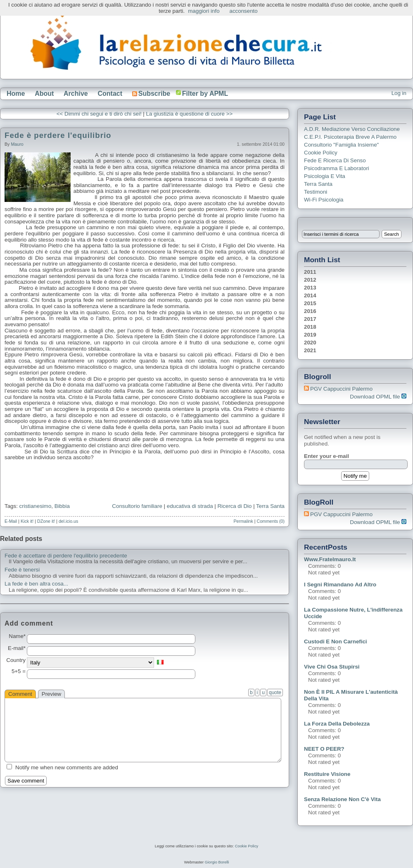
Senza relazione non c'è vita (342, 799)
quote (275, 693)
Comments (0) (271, 521)
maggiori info (204, 11)
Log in (399, 93)
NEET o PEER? (324, 749)
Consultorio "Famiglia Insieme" (341, 145)
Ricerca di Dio (234, 506)
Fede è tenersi (22, 570)
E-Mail (11, 521)
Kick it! (27, 521)
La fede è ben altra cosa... (36, 584)
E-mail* (17, 648)
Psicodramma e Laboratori (337, 168)
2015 (310, 303)
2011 (310, 272)
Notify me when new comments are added (67, 767)
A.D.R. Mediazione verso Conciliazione (352, 129)
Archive (76, 94)
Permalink (243, 521)
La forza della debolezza (337, 724)
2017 (310, 319)
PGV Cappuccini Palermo (341, 389)
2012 (310, 280)
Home (16, 94)
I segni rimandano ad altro (340, 585)
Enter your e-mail (326, 456)
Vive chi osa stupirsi (332, 667)
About (44, 94)
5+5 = (19, 671)
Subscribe (151, 94)
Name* (17, 636)
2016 (310, 311)
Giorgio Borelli (217, 862)
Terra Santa (270, 506)
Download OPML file (378, 397)
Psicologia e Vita (325, 176)
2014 (310, 295)
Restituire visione (327, 774)
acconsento (244, 11)
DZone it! (46, 521)
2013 (310, 288)
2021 (310, 350)
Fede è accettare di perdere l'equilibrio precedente (66, 556)
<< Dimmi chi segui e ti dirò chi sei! (99, 114)
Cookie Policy (321, 153)
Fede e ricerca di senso (335, 160)
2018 (310, 327)
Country (16, 660)
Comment (20, 694)
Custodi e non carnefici (336, 642)
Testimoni (316, 192)
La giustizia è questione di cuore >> (190, 114)
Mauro (17, 144)
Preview (51, 694)
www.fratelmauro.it (330, 559)
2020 (310, 343)
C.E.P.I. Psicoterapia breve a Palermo (350, 137)
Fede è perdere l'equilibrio (58, 135)
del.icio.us (68, 521)
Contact (110, 94)
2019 (310, 335)
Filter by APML (205, 94)
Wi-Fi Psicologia (324, 200)
